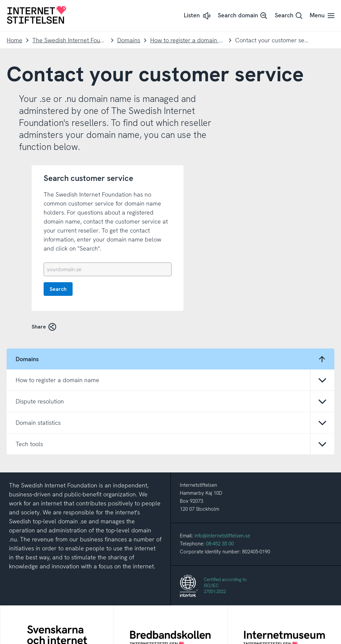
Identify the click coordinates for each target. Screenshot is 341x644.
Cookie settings (207, 636)
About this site (133, 636)
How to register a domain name (188, 40)
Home (14, 40)
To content (0, 0)
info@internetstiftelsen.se (222, 424)
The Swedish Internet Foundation (70, 40)
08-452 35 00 (220, 432)
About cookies (170, 636)
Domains (129, 40)
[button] (198, 16)
